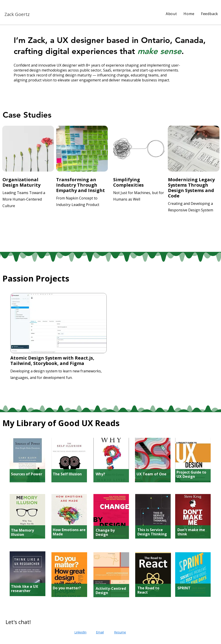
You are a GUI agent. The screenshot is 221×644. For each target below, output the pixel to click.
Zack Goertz (17, 14)
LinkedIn (80, 632)
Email (100, 632)
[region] (28, 173)
